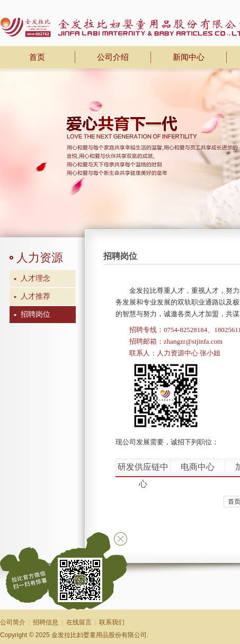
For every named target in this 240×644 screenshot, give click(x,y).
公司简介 (13, 622)
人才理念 (35, 278)
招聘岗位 (35, 314)
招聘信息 (46, 622)
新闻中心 (189, 57)
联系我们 (112, 622)
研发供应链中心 (143, 469)
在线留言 (79, 622)
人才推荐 (35, 296)
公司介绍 (113, 57)
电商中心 (198, 467)
